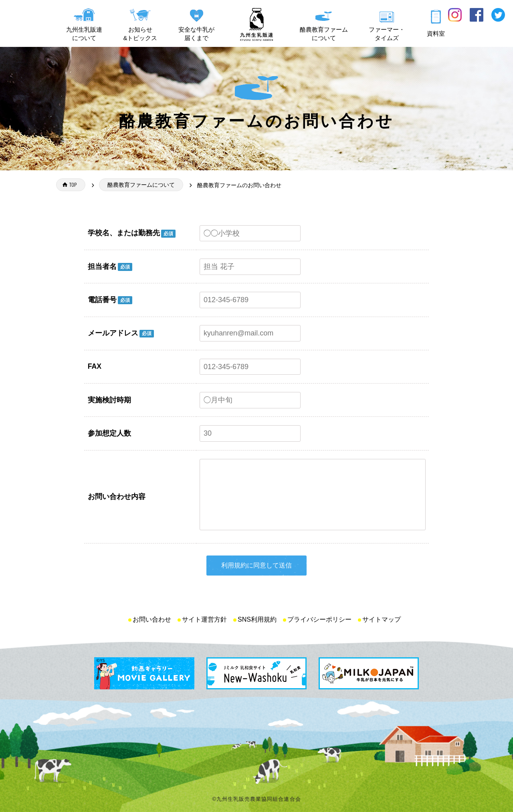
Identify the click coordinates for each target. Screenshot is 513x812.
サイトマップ (382, 619)
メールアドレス (113, 333)
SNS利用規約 (257, 619)
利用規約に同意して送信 (256, 565)
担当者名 (102, 267)
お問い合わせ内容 (117, 497)
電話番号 (102, 300)
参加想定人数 (109, 433)
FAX (95, 366)
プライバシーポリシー (319, 619)
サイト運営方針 (204, 619)
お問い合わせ (152, 619)
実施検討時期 (109, 400)
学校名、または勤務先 (124, 233)
